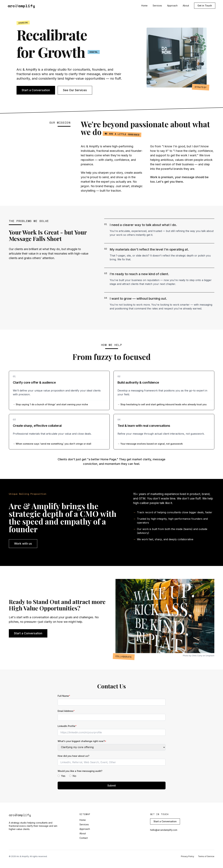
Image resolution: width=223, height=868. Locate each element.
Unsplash (210, 656)
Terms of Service (206, 856)
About (186, 6)
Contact (84, 838)
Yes (61, 776)
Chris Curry (197, 656)
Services (157, 6)
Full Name (64, 696)
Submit (112, 786)
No (73, 776)
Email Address (66, 711)
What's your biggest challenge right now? (82, 741)
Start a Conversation (36, 90)
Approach (172, 6)
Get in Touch (205, 6)
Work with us (23, 544)
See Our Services (75, 90)
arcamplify (21, 6)
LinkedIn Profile (67, 726)
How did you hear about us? (73, 756)
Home (144, 6)
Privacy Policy (188, 856)
